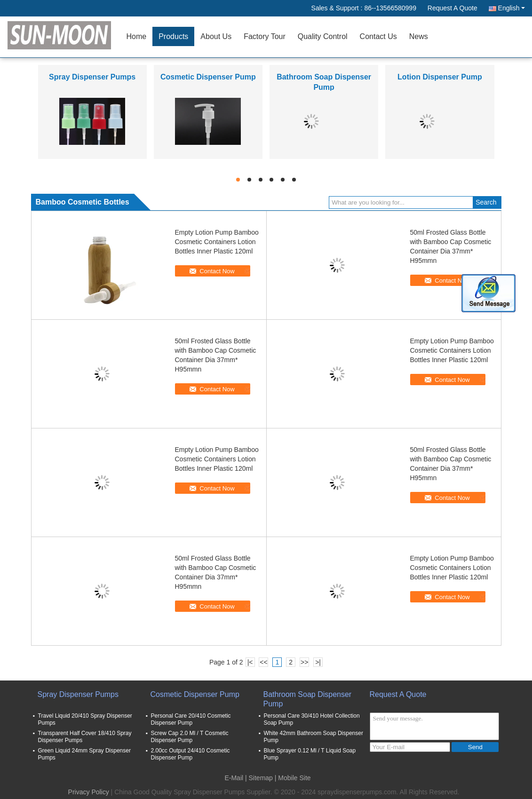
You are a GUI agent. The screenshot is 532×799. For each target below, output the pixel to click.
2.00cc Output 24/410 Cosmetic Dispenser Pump (191, 754)
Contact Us (378, 36)
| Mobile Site (293, 778)
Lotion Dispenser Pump (440, 77)
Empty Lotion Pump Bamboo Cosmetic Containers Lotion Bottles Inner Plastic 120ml (217, 242)
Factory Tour (265, 36)
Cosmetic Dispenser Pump (208, 77)
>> (304, 662)
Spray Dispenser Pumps (92, 77)
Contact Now (217, 271)
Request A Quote (453, 8)
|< (250, 662)
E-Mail (234, 778)
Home (137, 36)
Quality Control (323, 36)
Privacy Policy (89, 792)
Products (173, 36)
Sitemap (261, 778)
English (512, 8)
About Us (216, 36)
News (419, 36)
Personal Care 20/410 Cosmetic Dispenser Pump (191, 719)
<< (263, 662)
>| (318, 662)
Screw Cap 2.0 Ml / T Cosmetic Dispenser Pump (190, 737)
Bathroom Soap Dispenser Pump (308, 699)
